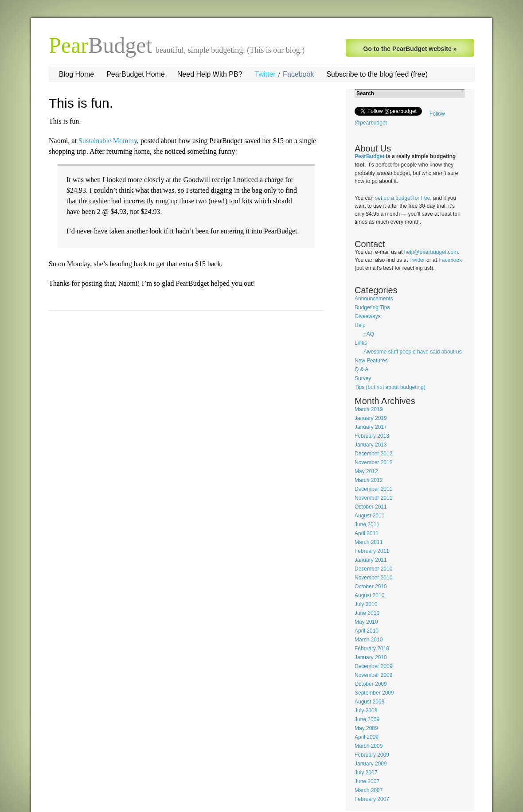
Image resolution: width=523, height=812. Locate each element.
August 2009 (369, 702)
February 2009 (372, 755)
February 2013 (372, 436)
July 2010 (366, 604)
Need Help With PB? (210, 74)
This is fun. (81, 103)
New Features (371, 361)
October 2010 (371, 587)
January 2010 (371, 657)
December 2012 (373, 454)
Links (361, 343)
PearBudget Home (136, 74)
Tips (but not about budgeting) (390, 387)
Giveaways (368, 316)
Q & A (361, 369)
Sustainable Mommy (108, 141)
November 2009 (373, 675)
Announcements (374, 299)
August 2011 (369, 516)
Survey (363, 378)
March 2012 (369, 480)
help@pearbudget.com (431, 252)
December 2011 (373, 489)
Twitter (265, 74)
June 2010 (367, 613)
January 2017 (371, 427)
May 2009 (366, 728)
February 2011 (372, 551)
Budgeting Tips (372, 307)
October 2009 (371, 684)
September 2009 (374, 693)
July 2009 (366, 711)
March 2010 (369, 640)
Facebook (298, 74)
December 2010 (373, 569)
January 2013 (371, 445)
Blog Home (76, 74)
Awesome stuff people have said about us (413, 352)
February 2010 (372, 649)
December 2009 (373, 666)
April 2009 (367, 737)
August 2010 (369, 595)
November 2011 (373, 498)
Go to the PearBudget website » (410, 49)
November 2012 (373, 462)
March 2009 (369, 746)
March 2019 (369, 409)
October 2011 (371, 507)
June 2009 (367, 719)
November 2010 (373, 578)
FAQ (369, 334)
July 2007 (366, 773)
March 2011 (369, 542)
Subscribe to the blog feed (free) (377, 74)
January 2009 (371, 764)
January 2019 (371, 418)
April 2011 (367, 533)
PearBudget (369, 156)
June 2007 (367, 781)
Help (360, 325)
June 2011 (367, 524)
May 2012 (366, 471)
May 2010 (366, 622)
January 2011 (371, 560)
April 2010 (367, 631)
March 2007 (369, 790)
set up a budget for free (402, 198)
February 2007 (372, 799)
